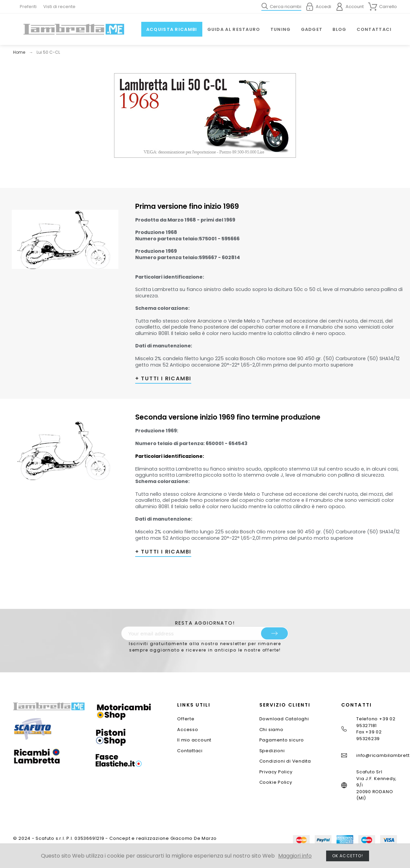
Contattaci (190, 751)
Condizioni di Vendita (285, 761)
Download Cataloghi (284, 719)
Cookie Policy (276, 782)
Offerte (186, 719)
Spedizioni (272, 751)
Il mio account (194, 740)
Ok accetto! (348, 856)
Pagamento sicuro (282, 740)
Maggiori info (295, 856)
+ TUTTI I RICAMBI (163, 378)
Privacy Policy (276, 772)
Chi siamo (271, 730)
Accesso (188, 730)
